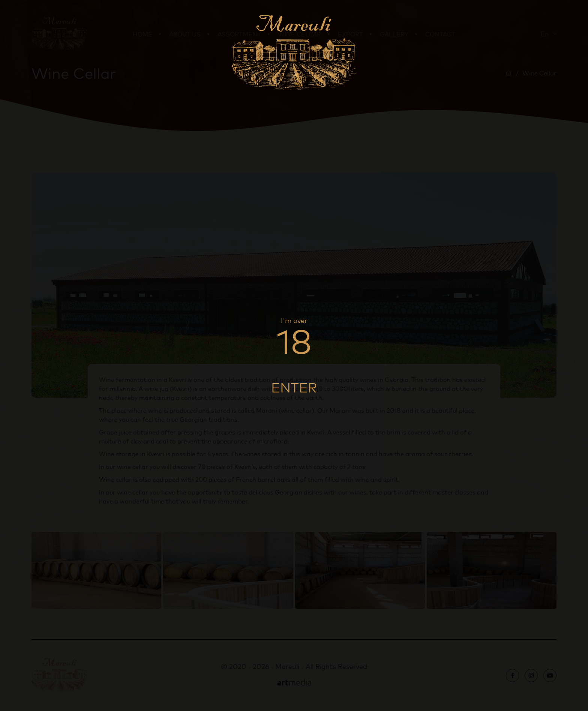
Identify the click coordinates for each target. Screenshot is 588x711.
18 (294, 341)
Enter (294, 387)
